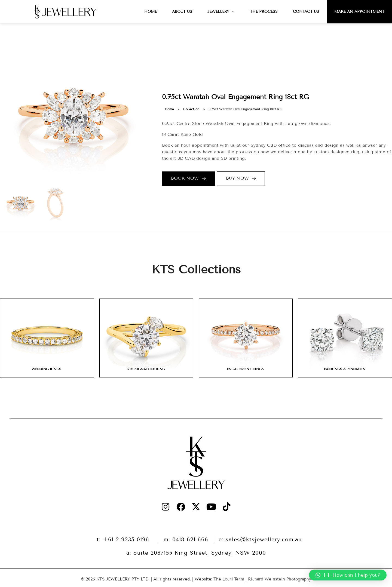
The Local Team (229, 579)
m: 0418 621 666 (186, 539)
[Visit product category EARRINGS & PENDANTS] (345, 338)
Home (169, 109)
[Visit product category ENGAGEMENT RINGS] (246, 338)
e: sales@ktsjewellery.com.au (260, 539)
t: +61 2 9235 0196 (124, 539)
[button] (348, 575)
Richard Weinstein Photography (280, 579)
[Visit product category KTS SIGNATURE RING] (146, 338)
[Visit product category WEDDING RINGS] (47, 338)
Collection (191, 109)
